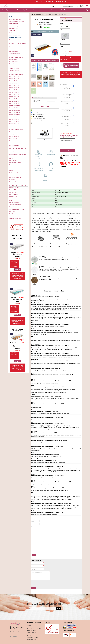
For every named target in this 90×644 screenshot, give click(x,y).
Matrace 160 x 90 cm (14, 79)
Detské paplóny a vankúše (15, 163)
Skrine (11, 216)
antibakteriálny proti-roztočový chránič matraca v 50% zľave (70, 163)
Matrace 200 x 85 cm (14, 101)
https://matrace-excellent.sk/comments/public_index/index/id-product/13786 (50, 346)
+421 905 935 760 (69, 137)
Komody (11, 214)
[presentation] (71, 146)
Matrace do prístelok (14, 136)
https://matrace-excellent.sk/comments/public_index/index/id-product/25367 (50, 314)
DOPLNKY (12, 158)
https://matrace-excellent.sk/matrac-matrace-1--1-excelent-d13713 (48, 404)
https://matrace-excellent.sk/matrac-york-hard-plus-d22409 (46, 369)
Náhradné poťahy (13, 160)
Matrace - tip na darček (15, 38)
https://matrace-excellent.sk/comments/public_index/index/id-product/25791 (50, 361)
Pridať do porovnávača (38, 121)
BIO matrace (12, 49)
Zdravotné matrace (15, 47)
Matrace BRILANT (14, 192)
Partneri (29, 641)
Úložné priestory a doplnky (15, 218)
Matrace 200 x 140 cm (15, 110)
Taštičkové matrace (14, 71)
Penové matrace (13, 59)
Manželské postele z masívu (16, 207)
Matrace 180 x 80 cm (14, 81)
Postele (12, 200)
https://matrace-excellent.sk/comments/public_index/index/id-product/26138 (50, 330)
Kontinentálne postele (14, 202)
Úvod (43, 14)
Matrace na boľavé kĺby (15, 40)
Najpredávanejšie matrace (15, 35)
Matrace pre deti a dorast (15, 134)
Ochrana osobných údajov (33, 637)
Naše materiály (4, 10)
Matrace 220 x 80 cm (14, 124)
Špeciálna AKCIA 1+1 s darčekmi (17, 22)
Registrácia (71, 6)
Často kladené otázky (32, 639)
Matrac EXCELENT (17, 239)
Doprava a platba (30, 10)
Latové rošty (12, 180)
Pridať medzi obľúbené (38, 116)
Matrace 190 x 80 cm (14, 85)
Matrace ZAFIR (13, 190)
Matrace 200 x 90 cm (14, 103)
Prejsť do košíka (81, 7)
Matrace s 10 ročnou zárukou (18, 43)
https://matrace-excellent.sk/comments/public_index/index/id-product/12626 (50, 338)
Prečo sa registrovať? (32, 632)
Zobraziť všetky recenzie (66, 20)
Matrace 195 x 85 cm (14, 94)
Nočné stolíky (12, 211)
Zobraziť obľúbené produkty (39, 119)
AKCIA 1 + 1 (12, 31)
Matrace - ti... (56, 14)
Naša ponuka (13, 17)
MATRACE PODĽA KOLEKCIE (18, 185)
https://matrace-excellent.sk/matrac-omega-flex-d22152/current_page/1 (49, 441)
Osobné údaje (30, 636)
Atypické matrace (40, 10)
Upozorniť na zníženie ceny (39, 110)
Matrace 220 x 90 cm (14, 126)
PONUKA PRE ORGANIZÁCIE (18, 149)
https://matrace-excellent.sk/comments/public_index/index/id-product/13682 (50, 324)
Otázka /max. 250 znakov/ (41, 575)
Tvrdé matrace (13, 33)
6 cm (62, 46)
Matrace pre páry (13, 139)
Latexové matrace (14, 62)
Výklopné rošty (13, 175)
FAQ (65, 10)
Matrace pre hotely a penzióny (16, 151)
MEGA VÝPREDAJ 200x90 (15, 19)
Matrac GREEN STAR (17, 284)
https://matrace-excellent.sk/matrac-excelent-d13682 (44, 433)
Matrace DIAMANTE (14, 197)
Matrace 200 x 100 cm (15, 106)
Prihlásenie (65, 6)
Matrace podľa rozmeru (16, 74)
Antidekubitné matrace (15, 54)
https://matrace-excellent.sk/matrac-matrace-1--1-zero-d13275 (47, 467)
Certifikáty (29, 634)
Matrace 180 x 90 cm (14, 83)
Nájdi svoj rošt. (45, 106)
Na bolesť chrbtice (14, 51)
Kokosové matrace (14, 64)
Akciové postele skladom (15, 205)
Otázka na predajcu (37, 112)
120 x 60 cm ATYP (64, 27)
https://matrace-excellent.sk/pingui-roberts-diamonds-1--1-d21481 (48, 387)
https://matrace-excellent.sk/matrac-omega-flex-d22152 (45, 454)
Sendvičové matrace (14, 66)
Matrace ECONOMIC (14, 188)
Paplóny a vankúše (14, 165)
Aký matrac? (12, 10)
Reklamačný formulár (32, 630)
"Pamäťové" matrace (14, 68)
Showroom (54, 10)
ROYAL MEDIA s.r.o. (14, 636)
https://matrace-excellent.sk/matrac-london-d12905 (44, 460)
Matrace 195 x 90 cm (14, 97)
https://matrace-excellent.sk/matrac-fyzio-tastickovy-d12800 (46, 411)
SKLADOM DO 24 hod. (14, 24)
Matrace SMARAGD (14, 194)
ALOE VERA (65, 36)
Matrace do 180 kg (14, 26)
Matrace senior (13, 141)
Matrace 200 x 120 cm (15, 108)
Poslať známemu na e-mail (38, 114)
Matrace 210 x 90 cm (14, 121)
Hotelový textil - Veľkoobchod (18, 155)
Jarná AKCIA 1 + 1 (14, 28)
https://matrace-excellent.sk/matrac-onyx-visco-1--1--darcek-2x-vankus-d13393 (51, 381)
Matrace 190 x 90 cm (14, 90)
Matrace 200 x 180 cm (15, 115)
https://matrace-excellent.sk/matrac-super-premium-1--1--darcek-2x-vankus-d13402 (52, 375)
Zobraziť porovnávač (37, 123)
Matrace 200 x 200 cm (15, 117)
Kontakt (48, 10)
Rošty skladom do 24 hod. (15, 177)
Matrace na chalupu (14, 145)
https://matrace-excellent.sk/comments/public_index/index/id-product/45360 (50, 304)
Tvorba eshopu (13, 635)
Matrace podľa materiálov (17, 57)
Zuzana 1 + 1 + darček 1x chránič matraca (17, 330)
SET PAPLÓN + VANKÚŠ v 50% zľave (70, 165)
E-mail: (33, 524)
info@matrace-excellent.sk (72, 135)
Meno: (33, 521)
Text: (32, 527)
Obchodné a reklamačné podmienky (35, 629)
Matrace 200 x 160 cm (15, 112)
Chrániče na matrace (14, 167)
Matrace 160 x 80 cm (14, 76)
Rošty (11, 171)
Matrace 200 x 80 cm (14, 99)
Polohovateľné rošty (14, 173)
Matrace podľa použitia (16, 130)
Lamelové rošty (13, 182)
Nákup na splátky (21, 10)
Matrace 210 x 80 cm (14, 119)
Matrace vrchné (13, 143)
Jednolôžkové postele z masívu (17, 209)
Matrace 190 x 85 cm (14, 88)
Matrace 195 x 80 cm (14, 92)
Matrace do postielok (14, 132)
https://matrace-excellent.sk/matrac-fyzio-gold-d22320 (45, 297)
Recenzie (60, 10)
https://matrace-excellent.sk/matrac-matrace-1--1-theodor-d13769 (48, 512)
